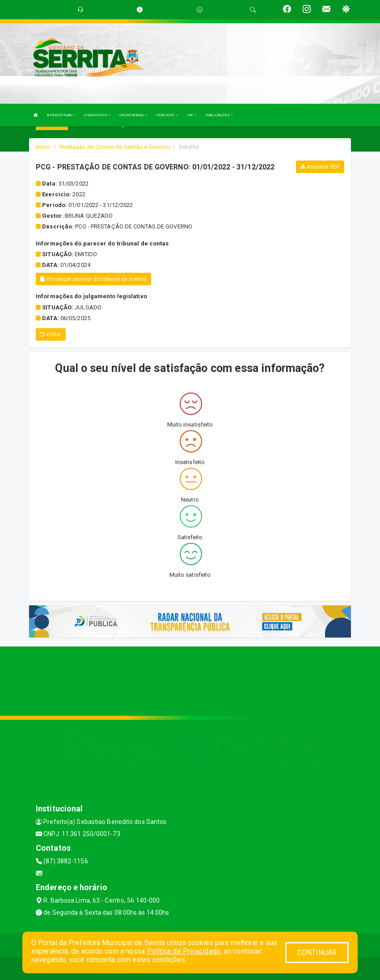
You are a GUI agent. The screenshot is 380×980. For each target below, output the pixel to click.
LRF (192, 115)
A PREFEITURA (61, 115)
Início (43, 147)
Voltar (51, 334)
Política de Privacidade (184, 951)
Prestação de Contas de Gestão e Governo (115, 147)
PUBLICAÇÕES (219, 115)
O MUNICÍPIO (97, 115)
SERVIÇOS (167, 115)
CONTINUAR (317, 953)
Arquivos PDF (320, 167)
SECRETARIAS (133, 115)
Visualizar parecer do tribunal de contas (93, 279)
